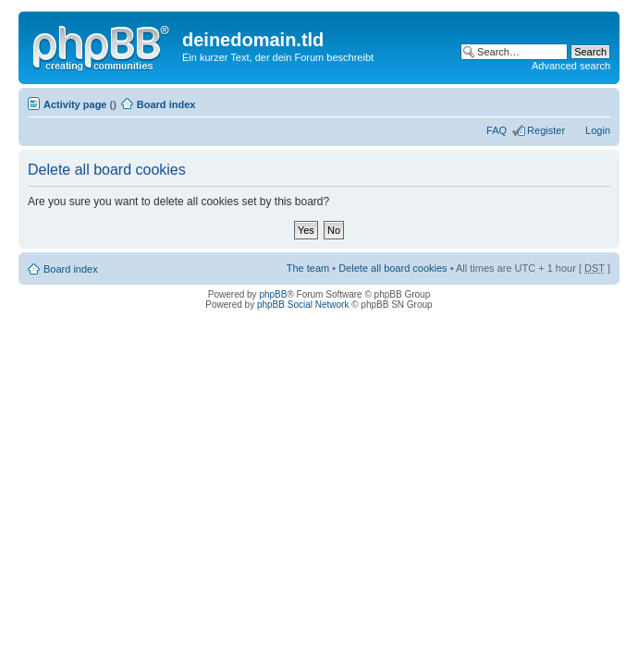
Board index (166, 104)
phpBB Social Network (303, 305)
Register (546, 130)
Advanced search (571, 66)
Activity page (75, 104)
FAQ (497, 130)
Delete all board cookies (393, 268)
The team (308, 268)
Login (598, 130)
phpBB (273, 294)
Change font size (597, 101)
